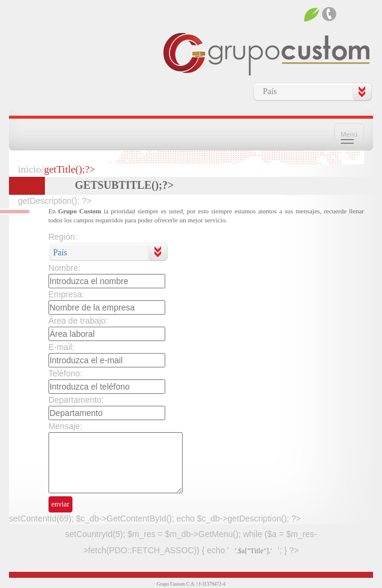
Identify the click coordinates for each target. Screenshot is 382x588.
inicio (30, 169)
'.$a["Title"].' (253, 551)
